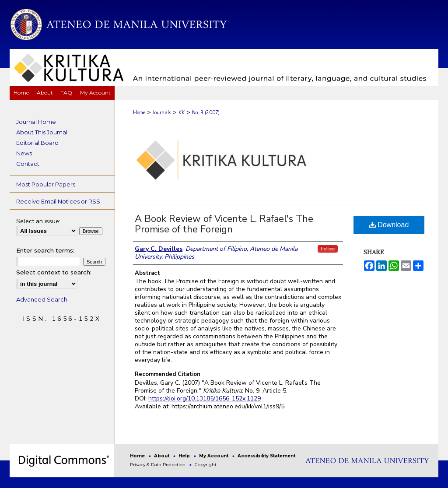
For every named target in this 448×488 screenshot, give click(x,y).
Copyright (206, 465)
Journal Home (36, 122)
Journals (162, 113)
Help (185, 456)
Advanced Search (42, 299)
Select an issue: (38, 221)
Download (389, 225)
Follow (328, 249)
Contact (28, 164)
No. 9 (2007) (206, 113)
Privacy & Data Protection (158, 465)
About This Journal (42, 132)
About (162, 456)
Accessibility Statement (266, 456)
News (24, 153)
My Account (214, 456)
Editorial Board (37, 143)
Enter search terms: (45, 250)
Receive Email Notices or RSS (58, 201)
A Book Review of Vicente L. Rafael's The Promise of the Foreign (224, 224)
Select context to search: (54, 272)
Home (139, 113)
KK (182, 113)
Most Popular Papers (46, 184)
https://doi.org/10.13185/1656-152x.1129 (205, 398)
